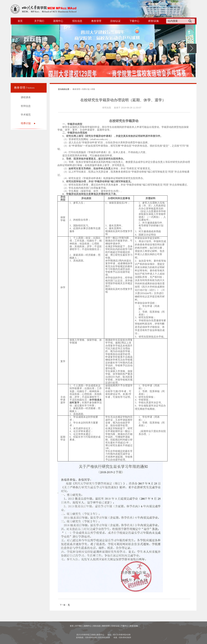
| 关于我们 (78, 626)
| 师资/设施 (133, 626)
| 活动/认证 (115, 626)
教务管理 (96, 21)
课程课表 (26, 97)
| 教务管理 (105, 626)
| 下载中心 (124, 626)
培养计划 (26, 123)
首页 (20, 21)
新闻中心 (58, 21)
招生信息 (77, 21)
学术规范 (26, 115)
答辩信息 (26, 106)
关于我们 (39, 21)
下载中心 (134, 21)
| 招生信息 (96, 626)
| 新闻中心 (87, 626)
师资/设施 (153, 21)
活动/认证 (115, 21)
